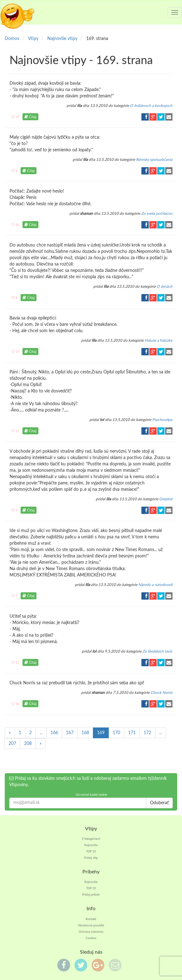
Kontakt (91, 919)
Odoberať (159, 803)
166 (54, 733)
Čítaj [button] (30, 117)
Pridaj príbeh (91, 894)
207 (12, 744)
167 (70, 733)
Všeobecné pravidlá (91, 925)
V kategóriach (91, 839)
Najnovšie (91, 845)
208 (28, 744)
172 (147, 733)
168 (85, 733)
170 (116, 733)
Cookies (91, 938)
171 (132, 733)
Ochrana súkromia (91, 932)
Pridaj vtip (91, 858)
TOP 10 (91, 851)
